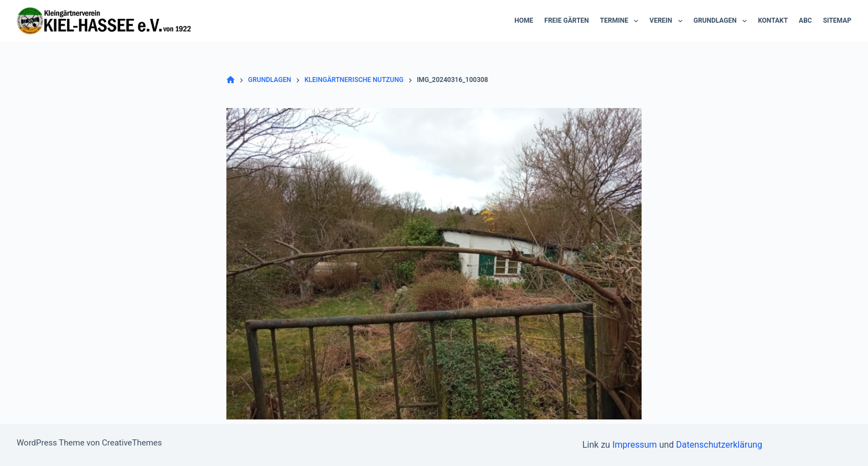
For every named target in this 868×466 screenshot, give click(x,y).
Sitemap (837, 21)
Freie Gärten (567, 21)
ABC (805, 21)
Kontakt (773, 21)
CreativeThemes (132, 443)
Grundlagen (722, 21)
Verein (668, 21)
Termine (622, 21)
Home (524, 21)
